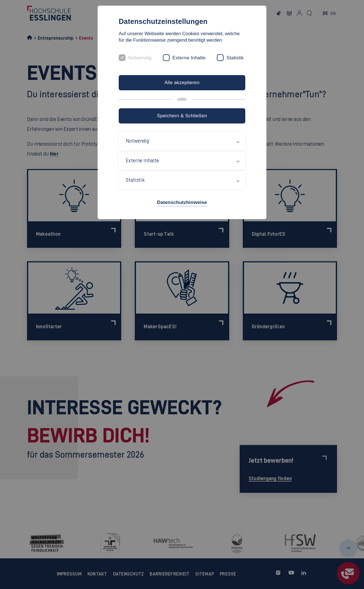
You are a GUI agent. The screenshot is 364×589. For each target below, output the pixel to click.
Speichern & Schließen (182, 116)
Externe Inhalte (189, 58)
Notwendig (140, 58)
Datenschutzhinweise (182, 202)
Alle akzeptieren (182, 83)
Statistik (235, 58)
